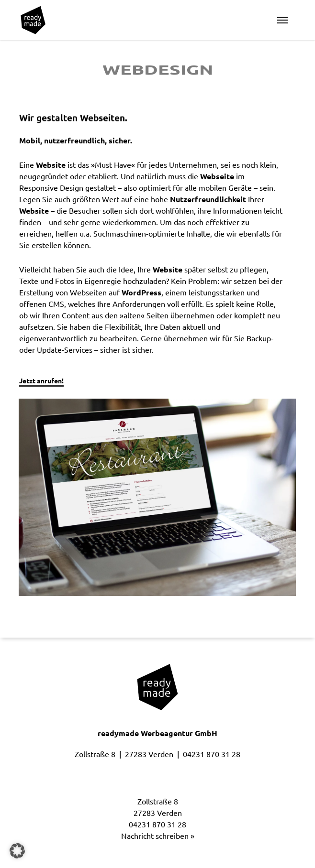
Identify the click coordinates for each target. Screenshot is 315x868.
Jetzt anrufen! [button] (41, 381)
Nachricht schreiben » (158, 836)
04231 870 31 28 (212, 754)
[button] (282, 20)
